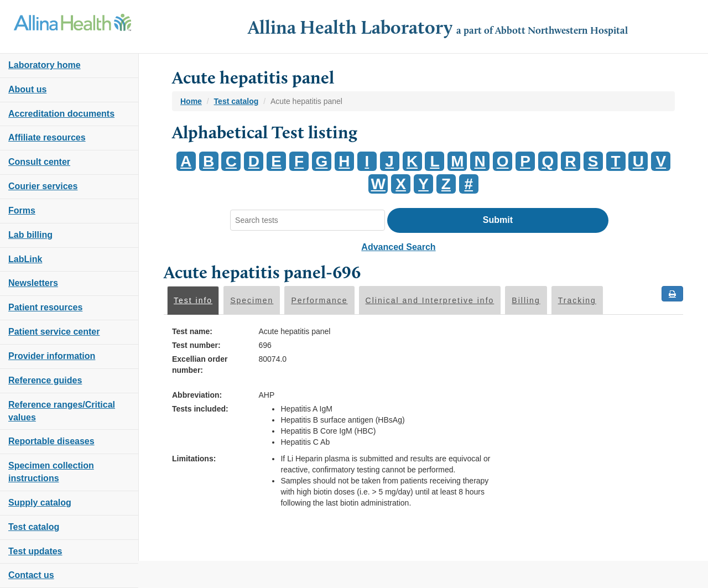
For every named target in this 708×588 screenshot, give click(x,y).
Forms (22, 210)
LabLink (25, 259)
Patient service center (54, 332)
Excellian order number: (200, 365)
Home (191, 101)
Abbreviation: (197, 395)
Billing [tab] (526, 300)
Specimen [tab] (252, 300)
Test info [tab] (193, 300)
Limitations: (194, 459)
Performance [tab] (319, 300)
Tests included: (200, 409)
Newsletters (33, 283)
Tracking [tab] (577, 300)
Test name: (192, 331)
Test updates (35, 551)
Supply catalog (40, 503)
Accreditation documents (61, 114)
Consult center (39, 162)
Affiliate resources (47, 137)
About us (27, 89)
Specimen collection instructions (51, 472)
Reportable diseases (51, 441)
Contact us (31, 575)
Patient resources (45, 307)
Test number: (196, 345)
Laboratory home (45, 65)
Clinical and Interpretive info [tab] (430, 300)
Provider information (52, 356)
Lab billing (30, 235)
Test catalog (34, 527)
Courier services (43, 186)
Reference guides (45, 380)
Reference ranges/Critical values (62, 411)
